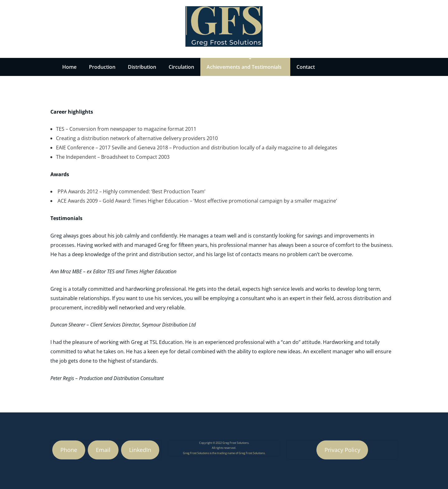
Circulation (181, 67)
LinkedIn (140, 450)
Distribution (142, 67)
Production (102, 67)
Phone (69, 450)
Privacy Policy (342, 450)
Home (69, 67)
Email (103, 450)
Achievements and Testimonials (244, 67)
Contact (306, 67)
